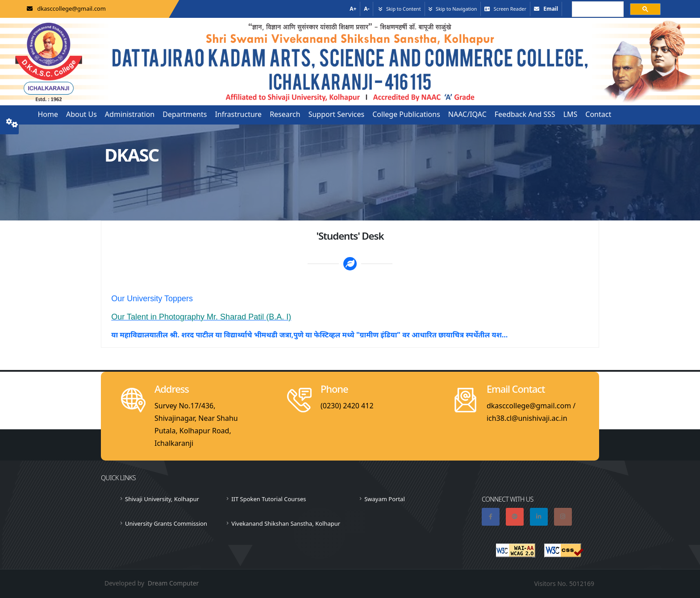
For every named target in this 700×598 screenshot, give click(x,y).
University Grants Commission (166, 523)
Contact (598, 114)
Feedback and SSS (525, 114)
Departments (185, 114)
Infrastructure (238, 114)
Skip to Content (404, 9)
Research (285, 114)
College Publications (406, 114)
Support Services (337, 114)
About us (81, 114)
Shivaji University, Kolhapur (162, 499)
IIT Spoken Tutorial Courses (269, 499)
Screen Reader (510, 9)
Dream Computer (173, 583)
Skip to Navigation (456, 9)
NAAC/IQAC (467, 114)
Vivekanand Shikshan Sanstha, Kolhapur (286, 523)
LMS (571, 114)
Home (48, 114)
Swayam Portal (385, 499)
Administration (130, 114)
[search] (597, 10)
